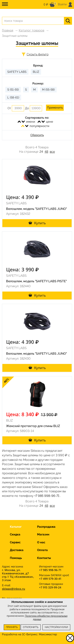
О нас (41, 542)
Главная (8, 30)
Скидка (15, 534)
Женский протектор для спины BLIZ (33, 426)
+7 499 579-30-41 (50, 579)
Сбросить (37, 135)
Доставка (17, 550)
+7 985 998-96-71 (47, 496)
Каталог (16, 527)
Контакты (44, 558)
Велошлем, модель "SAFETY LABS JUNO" (37, 209)
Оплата (42, 550)
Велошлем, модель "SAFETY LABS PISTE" (37, 281)
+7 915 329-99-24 (50, 587)
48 (46, 152)
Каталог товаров (31, 30)
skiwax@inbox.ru (14, 589)
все (52, 152)
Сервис (15, 542)
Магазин (43, 534)
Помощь (16, 558)
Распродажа (46, 527)
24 (41, 152)
